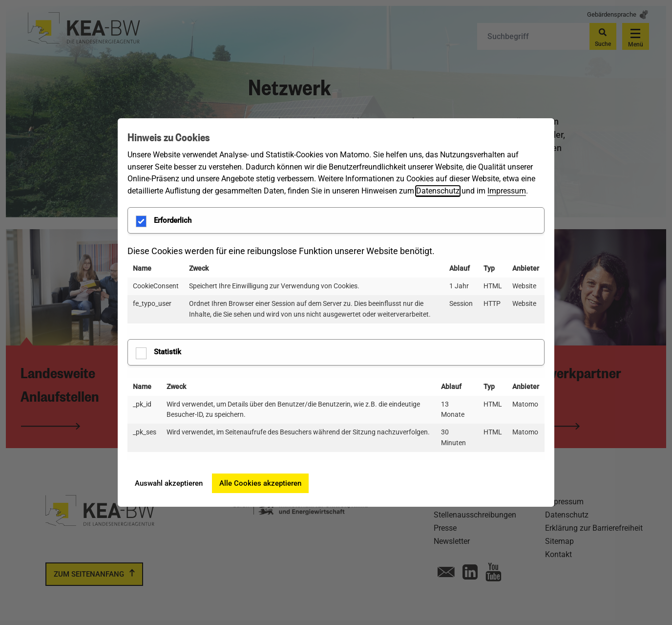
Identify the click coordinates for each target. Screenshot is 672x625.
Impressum (507, 191)
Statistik (159, 353)
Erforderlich (164, 221)
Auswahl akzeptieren (169, 483)
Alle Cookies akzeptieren (260, 483)
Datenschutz (438, 191)
